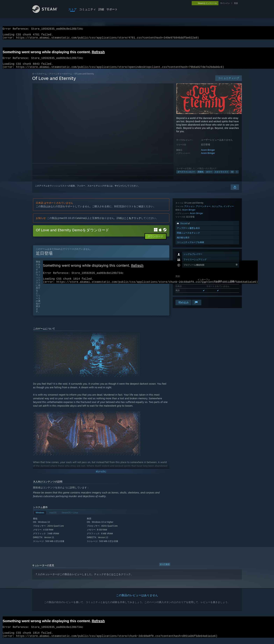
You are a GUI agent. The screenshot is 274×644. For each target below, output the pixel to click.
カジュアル (217, 258)
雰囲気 (201, 176)
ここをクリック (132, 222)
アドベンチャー (203, 258)
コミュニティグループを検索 (190, 294)
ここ (116, 578)
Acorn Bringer (208, 154)
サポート (112, 9)
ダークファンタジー (186, 176)
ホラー (209, 176)
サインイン (225, 3)
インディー (229, 258)
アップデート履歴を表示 (188, 280)
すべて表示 (165, 568)
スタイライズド (221, 176)
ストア (73, 9)
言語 (236, 3)
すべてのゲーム (39, 78)
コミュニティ (88, 9)
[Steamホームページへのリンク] (48, 12)
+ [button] (237, 176)
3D (232, 176)
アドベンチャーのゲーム (61, 78)
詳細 (101, 9)
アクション (189, 258)
